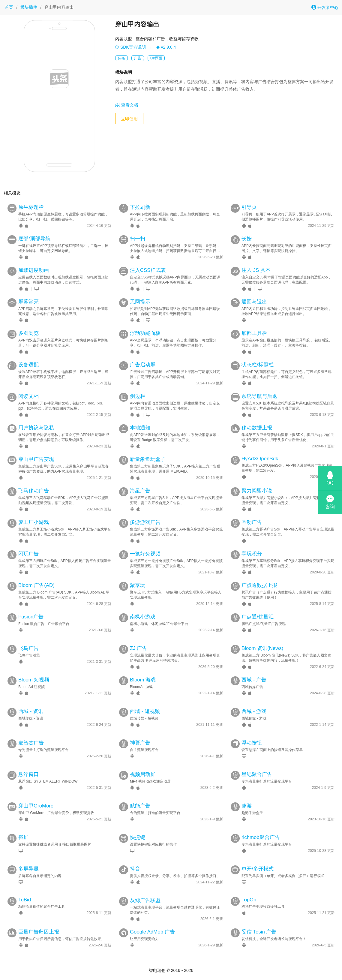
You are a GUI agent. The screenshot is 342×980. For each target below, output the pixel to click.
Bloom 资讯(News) (262, 648)
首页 (9, 7)
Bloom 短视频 (34, 680)
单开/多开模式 (258, 869)
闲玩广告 (28, 554)
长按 (247, 239)
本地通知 (140, 428)
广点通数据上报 (259, 585)
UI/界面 (156, 58)
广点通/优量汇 (258, 617)
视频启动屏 (143, 774)
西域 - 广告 (254, 680)
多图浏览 (28, 333)
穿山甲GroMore (36, 806)
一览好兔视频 (145, 554)
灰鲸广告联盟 (145, 900)
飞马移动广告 (34, 491)
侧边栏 (138, 396)
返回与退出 (254, 302)
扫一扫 (138, 239)
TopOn (249, 900)
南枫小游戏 (143, 617)
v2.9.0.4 (166, 47)
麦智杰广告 (31, 743)
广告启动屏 (143, 365)
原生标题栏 (31, 207)
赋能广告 (140, 806)
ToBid (25, 900)
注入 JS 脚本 (256, 270)
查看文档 (127, 105)
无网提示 (140, 302)
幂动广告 (252, 522)
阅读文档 (28, 396)
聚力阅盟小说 (257, 491)
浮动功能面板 (145, 333)
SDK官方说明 (130, 47)
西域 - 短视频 (145, 711)
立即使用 (129, 119)
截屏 (23, 837)
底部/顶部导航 (34, 239)
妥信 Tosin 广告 (259, 932)
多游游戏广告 (145, 522)
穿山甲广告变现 (36, 459)
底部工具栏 (254, 333)
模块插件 (29, 7)
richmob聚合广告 (261, 837)
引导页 (249, 207)
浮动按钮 (252, 743)
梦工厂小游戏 (34, 522)
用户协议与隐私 (36, 428)
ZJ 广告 (138, 648)
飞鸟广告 (28, 648)
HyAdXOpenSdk (260, 459)
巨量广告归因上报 (39, 932)
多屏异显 (28, 869)
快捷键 (138, 837)
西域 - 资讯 (31, 711)
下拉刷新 (140, 207)
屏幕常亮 (28, 302)
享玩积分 (252, 554)
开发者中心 (325, 7)
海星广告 (140, 491)
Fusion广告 (31, 617)
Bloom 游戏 (143, 680)
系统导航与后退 (259, 396)
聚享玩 (138, 585)
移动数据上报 (257, 428)
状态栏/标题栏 (258, 365)
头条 (121, 58)
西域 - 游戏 (254, 711)
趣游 (247, 806)
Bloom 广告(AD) (36, 585)
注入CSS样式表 (148, 270)
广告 (138, 58)
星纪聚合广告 (257, 774)
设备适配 (28, 365)
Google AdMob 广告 (152, 932)
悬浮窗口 (28, 774)
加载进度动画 (34, 270)
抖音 (135, 869)
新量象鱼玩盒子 (148, 459)
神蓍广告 (140, 743)
